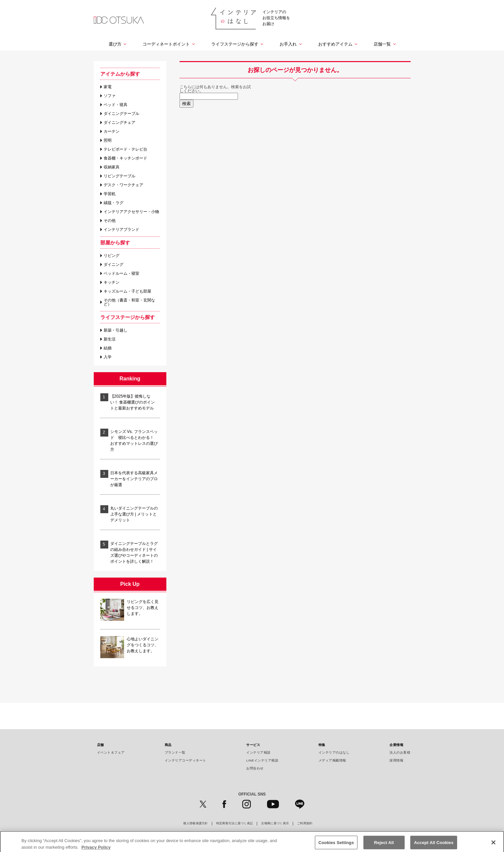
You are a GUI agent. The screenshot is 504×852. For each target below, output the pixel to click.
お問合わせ (255, 768)
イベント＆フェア (111, 752)
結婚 (108, 348)
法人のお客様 (400, 752)
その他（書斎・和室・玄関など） (129, 302)
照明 (108, 140)
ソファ (110, 96)
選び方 (115, 44)
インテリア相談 (258, 752)
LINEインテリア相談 (262, 760)
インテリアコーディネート (185, 760)
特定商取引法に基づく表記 (235, 823)
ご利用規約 (305, 823)
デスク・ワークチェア (123, 185)
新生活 (110, 339)
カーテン (112, 131)
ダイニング (114, 265)
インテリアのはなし (334, 752)
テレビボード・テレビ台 (125, 149)
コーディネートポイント (166, 44)
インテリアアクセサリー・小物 (131, 212)
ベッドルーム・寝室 (121, 273)
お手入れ (288, 44)
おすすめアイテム (335, 44)
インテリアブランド (121, 230)
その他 (110, 221)
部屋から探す (115, 243)
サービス (253, 745)
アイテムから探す (120, 74)
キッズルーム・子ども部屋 (127, 291)
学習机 (110, 194)
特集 (322, 745)
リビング (112, 256)
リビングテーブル (119, 176)
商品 (168, 745)
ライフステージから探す (235, 44)
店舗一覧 (382, 44)
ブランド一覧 (175, 752)
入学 (108, 357)
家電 (108, 87)
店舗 (101, 745)
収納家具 (112, 167)
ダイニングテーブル (121, 114)
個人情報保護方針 (195, 823)
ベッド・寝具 (116, 105)
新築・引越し (116, 330)
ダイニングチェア (119, 123)
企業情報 (396, 745)
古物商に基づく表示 (275, 823)
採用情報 (396, 760)
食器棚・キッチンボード (125, 158)
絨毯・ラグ (114, 203)
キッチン (112, 282)
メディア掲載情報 (332, 760)
